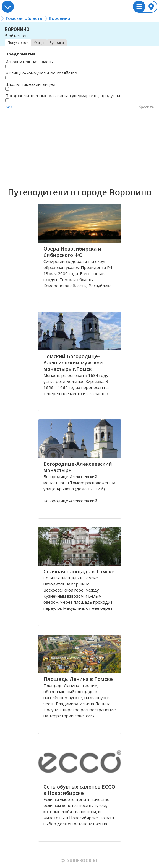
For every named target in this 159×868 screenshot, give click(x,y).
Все (9, 107)
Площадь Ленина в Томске (78, 679)
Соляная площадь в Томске (79, 571)
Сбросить (145, 107)
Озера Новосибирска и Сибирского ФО (72, 252)
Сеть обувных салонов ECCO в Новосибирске (79, 790)
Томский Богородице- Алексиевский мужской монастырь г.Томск (73, 363)
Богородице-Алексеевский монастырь (78, 467)
